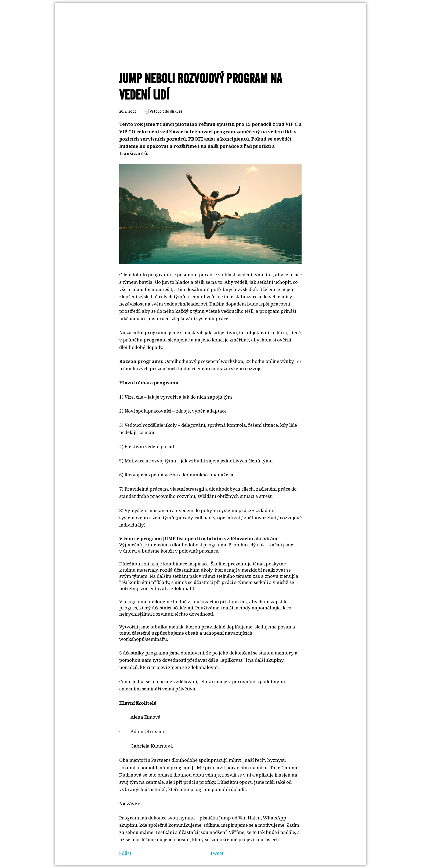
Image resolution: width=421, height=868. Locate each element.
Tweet (217, 853)
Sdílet (125, 853)
